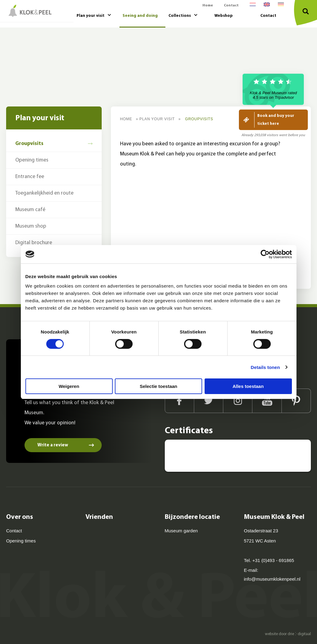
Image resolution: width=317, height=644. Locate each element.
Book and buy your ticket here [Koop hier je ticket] (276, 120)
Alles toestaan (248, 386)
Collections (180, 16)
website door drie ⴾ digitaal (288, 634)
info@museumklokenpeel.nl (272, 579)
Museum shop (31, 226)
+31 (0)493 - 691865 (273, 560)
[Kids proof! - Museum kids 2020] (255, 456)
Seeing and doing (140, 16)
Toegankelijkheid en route (44, 193)
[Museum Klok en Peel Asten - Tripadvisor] (185, 456)
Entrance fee (30, 177)
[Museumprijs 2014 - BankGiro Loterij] (290, 456)
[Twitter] (209, 401)
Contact (231, 6)
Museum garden (181, 531)
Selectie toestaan (158, 386)
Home (208, 6)
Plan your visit (91, 16)
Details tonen (265, 367)
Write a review (53, 445)
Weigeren (69, 386)
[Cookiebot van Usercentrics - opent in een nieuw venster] (265, 254)
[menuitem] (253, 6)
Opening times (32, 160)
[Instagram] (238, 401)
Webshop (224, 16)
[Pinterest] (296, 401)
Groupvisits (29, 144)
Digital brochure (34, 243)
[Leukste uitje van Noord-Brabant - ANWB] (220, 456)
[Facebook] (179, 401)
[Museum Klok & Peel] (29, 11)
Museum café (30, 210)
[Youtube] (267, 401)
